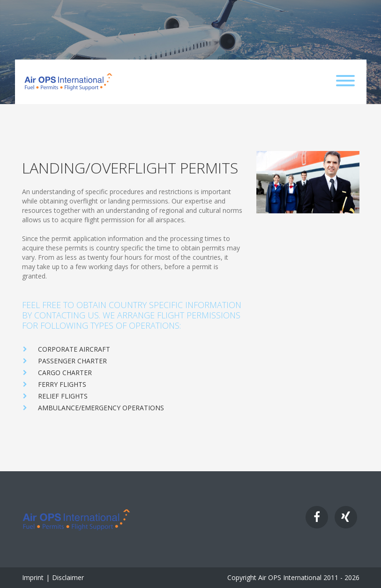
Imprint (33, 577)
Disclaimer (68, 577)
